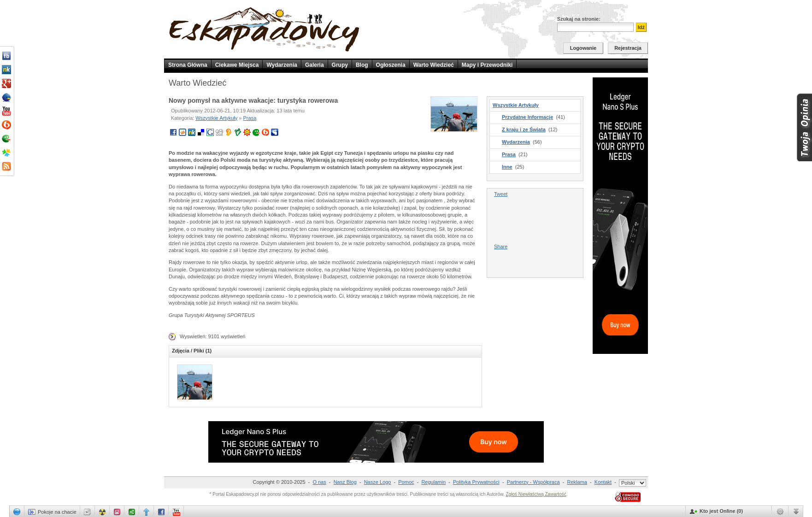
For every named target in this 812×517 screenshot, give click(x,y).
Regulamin (433, 482)
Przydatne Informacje (527, 117)
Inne (507, 167)
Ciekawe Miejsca (237, 65)
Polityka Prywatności (476, 482)
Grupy (340, 65)
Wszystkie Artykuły (216, 118)
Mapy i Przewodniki (487, 65)
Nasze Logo (378, 482)
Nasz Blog (345, 482)
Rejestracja (628, 48)
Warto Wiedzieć (434, 65)
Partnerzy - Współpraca (533, 482)
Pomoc (406, 482)
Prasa (250, 118)
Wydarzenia (282, 65)
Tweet (501, 194)
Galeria (315, 65)
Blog (362, 65)
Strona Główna (188, 65)
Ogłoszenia (391, 65)
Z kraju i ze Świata (524, 129)
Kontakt (603, 482)
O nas (319, 482)
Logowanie (583, 48)
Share (501, 247)
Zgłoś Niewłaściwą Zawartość (536, 494)
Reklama (577, 482)
